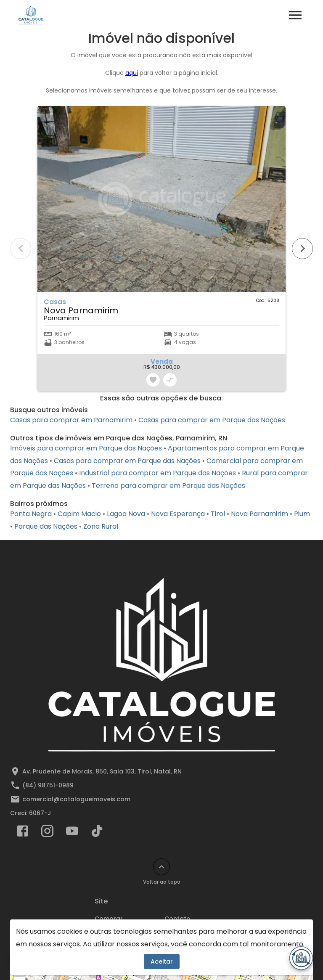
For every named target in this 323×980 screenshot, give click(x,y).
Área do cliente (188, 931)
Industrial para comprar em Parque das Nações (158, 473)
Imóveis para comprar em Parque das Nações (86, 448)
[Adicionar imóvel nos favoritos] (153, 380)
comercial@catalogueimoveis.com (76, 799)
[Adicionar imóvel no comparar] (170, 380)
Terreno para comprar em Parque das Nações (168, 486)
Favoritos (115, 943)
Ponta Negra (31, 514)
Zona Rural (101, 526)
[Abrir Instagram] (47, 833)
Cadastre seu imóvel (196, 955)
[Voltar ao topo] (161, 867)
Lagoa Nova (126, 514)
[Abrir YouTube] (72, 833)
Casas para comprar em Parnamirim (71, 420)
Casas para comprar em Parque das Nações (212, 420)
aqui (132, 73)
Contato (177, 919)
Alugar (105, 931)
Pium (302, 514)
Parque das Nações (46, 526)
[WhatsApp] (22, 958)
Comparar (117, 956)
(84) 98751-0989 (48, 785)
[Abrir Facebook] (23, 833)
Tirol (218, 514)
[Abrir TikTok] (97, 833)
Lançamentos (185, 943)
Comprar (109, 919)
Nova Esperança (178, 514)
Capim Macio (79, 514)
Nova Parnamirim (259, 514)
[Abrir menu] (295, 15)
